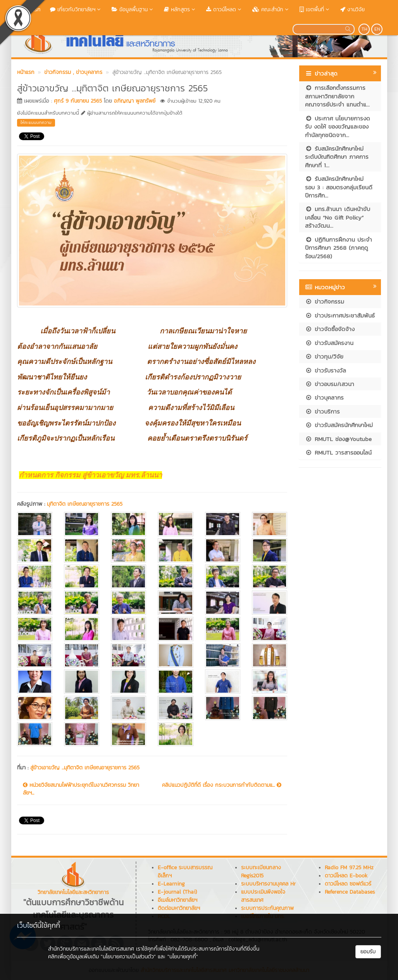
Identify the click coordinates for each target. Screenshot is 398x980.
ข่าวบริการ (322, 411)
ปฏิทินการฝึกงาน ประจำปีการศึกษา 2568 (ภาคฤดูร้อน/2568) (339, 248)
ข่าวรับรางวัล (326, 370)
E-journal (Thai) (177, 892)
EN (377, 29)
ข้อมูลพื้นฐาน (133, 9)
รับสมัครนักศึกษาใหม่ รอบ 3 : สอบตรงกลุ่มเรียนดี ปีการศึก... (339, 187)
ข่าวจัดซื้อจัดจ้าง (330, 329)
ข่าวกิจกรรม (325, 301)
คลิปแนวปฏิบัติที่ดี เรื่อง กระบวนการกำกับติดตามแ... (222, 785)
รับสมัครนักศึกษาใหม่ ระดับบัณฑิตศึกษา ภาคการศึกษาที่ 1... (337, 157)
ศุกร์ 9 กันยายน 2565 (78, 101)
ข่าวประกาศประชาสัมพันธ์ (340, 315)
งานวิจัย (352, 9)
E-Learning (171, 884)
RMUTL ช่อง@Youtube (338, 439)
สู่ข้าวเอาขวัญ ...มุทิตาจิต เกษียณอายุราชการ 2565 (85, 768)
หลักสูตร (180, 9)
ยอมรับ (368, 952)
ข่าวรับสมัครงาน (329, 343)
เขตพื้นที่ (315, 9)
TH (364, 29)
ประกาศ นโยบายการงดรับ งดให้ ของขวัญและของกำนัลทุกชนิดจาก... (338, 127)
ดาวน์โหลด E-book (346, 876)
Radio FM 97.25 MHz (349, 868)
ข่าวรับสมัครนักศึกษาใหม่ (339, 425)
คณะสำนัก (271, 9)
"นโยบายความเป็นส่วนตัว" (128, 957)
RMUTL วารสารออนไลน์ (338, 452)
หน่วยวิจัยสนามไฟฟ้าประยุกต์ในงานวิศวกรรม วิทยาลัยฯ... (81, 789)
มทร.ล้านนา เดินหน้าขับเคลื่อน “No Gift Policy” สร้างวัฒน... (338, 217)
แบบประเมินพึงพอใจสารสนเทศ (263, 896)
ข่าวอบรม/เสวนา (330, 384)
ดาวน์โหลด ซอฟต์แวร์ (348, 884)
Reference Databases (350, 892)
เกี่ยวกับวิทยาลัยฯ (76, 9)
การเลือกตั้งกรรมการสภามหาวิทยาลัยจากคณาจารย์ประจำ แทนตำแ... (337, 96)
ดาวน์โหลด (225, 9)
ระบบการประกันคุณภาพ (267, 908)
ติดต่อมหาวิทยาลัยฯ (179, 908)
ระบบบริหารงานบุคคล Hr (268, 884)
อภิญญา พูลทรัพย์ (135, 101)
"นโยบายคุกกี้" (183, 957)
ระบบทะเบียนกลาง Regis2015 (261, 872)
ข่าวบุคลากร (324, 397)
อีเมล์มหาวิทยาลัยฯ (177, 900)
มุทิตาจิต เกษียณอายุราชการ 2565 (85, 504)
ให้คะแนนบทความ (36, 122)
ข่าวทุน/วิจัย (324, 356)
